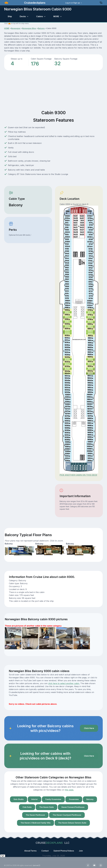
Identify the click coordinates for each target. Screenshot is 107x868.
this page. (69, 790)
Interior (35, 799)
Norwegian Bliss (29, 28)
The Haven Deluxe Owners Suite (72, 823)
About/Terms (30, 851)
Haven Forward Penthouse (73, 807)
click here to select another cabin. (64, 683)
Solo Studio (19, 799)
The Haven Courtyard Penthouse (67, 815)
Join (81, 851)
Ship (10, 16)
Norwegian (16, 28)
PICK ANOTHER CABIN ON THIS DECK (78, 475)
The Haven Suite (47, 807)
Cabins (40, 16)
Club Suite (27, 807)
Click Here (89, 728)
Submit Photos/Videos (64, 851)
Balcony (41, 28)
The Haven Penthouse (35, 815)
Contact (45, 851)
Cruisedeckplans (34, 3)
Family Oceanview (53, 799)
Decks (23, 16)
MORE (56, 16)
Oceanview (74, 799)
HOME (7, 28)
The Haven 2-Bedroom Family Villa (36, 823)
